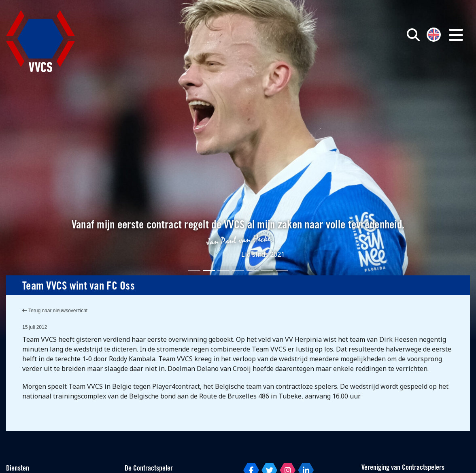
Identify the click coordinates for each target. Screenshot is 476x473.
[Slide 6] (267, 270)
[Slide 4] (238, 270)
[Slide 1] (194, 270)
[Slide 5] (253, 270)
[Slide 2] (209, 270)
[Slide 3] (223, 270)
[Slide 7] (282, 270)
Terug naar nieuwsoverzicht (55, 311)
